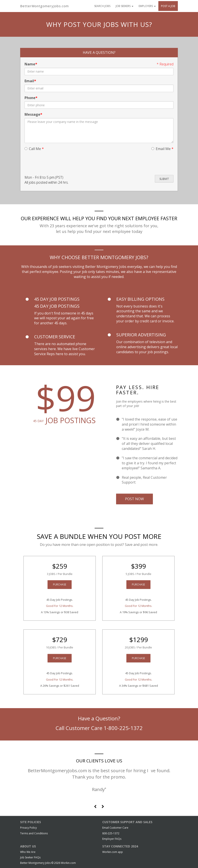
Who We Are (28, 852)
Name (30, 64)
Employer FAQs (112, 839)
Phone (30, 98)
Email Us (144, 482)
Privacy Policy (28, 828)
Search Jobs (102, 6)
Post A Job (168, 6)
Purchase (60, 584)
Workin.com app (113, 852)
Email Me (162, 149)
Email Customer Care (115, 828)
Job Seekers (125, 6)
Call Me (34, 149)
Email (29, 81)
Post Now (134, 499)
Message (32, 114)
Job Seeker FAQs (30, 857)
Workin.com (68, 863)
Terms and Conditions (34, 833)
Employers (147, 6)
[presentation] (58, 163)
